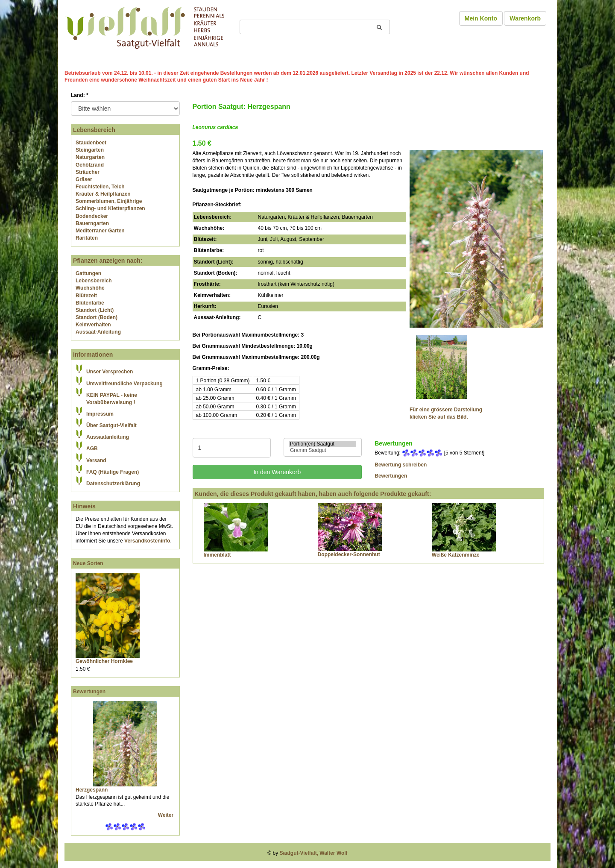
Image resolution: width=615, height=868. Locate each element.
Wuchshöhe (90, 288)
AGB (92, 449)
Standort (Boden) (97, 317)
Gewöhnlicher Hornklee (104, 661)
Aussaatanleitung (108, 437)
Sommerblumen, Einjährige (109, 201)
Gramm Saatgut (323, 450)
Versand (96, 460)
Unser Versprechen (110, 372)
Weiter (167, 815)
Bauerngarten (92, 223)
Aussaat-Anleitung (98, 332)
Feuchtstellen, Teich (100, 187)
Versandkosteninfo (147, 541)
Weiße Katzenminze (456, 555)
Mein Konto (481, 18)
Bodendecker (92, 216)
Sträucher (88, 172)
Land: (80, 95)
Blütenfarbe (90, 303)
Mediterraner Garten (100, 231)
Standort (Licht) (95, 310)
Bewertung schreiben (401, 465)
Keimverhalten (93, 325)
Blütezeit (86, 296)
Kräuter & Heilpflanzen (103, 194)
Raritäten (87, 238)
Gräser (84, 179)
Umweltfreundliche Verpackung (124, 384)
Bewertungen (89, 692)
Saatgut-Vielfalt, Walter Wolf (314, 853)
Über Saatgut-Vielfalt (111, 425)
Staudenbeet (91, 143)
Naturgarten (90, 157)
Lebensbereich (94, 281)
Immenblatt (217, 555)
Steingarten (90, 150)
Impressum (100, 414)
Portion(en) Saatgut (323, 444)
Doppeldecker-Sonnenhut (349, 554)
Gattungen (88, 273)
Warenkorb (525, 18)
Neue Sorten (88, 563)
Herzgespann (92, 790)
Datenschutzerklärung (113, 484)
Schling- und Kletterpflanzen (110, 208)
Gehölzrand (90, 165)
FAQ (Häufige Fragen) (113, 472)
